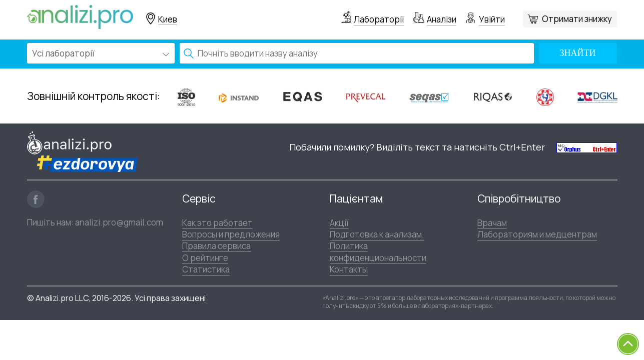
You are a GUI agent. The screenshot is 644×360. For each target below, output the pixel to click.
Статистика (206, 269)
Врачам (492, 223)
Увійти (492, 19)
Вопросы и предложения (231, 234)
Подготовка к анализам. (377, 234)
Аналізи (442, 19)
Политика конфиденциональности (378, 251)
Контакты (349, 269)
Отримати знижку (577, 19)
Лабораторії (379, 19)
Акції (339, 223)
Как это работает (217, 223)
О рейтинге (205, 258)
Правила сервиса (216, 246)
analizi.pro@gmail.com (119, 222)
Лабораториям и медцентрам (537, 234)
